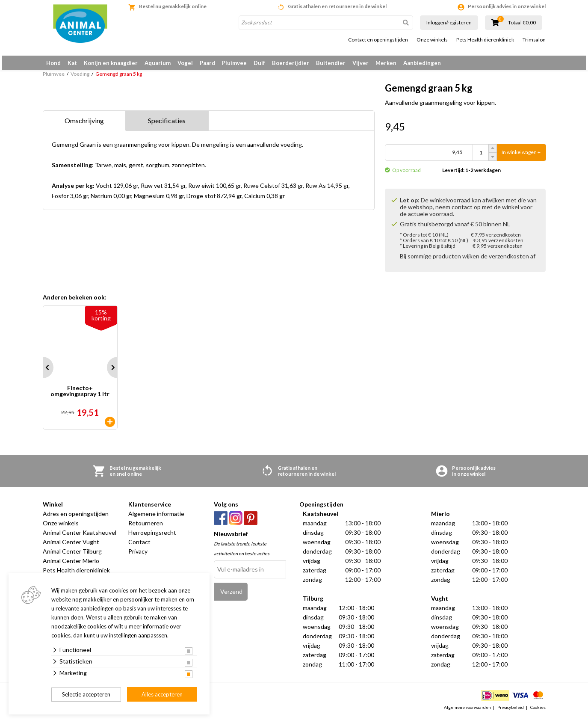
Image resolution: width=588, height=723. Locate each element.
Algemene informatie (156, 519)
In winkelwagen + (521, 157)
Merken (386, 63)
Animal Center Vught (71, 547)
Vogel (185, 63)
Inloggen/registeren (449, 22)
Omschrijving (84, 125)
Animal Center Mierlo (71, 566)
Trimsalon (534, 40)
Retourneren (146, 528)
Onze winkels (432, 40)
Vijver (360, 63)
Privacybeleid (511, 712)
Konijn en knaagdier (111, 63)
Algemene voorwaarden (467, 712)
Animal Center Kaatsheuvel (80, 538)
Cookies (538, 712)
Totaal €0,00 (522, 23)
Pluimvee (234, 63)
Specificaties (167, 125)
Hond (53, 63)
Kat (72, 63)
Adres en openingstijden (76, 519)
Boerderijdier (291, 63)
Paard (207, 63)
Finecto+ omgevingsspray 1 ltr (80, 396)
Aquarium (158, 63)
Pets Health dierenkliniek (485, 40)
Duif (259, 63)
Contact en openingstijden (378, 40)
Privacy (138, 556)
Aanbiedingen (422, 63)
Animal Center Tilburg (72, 556)
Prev (43, 373)
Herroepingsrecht (152, 538)
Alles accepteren (162, 694)
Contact (139, 547)
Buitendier (331, 63)
